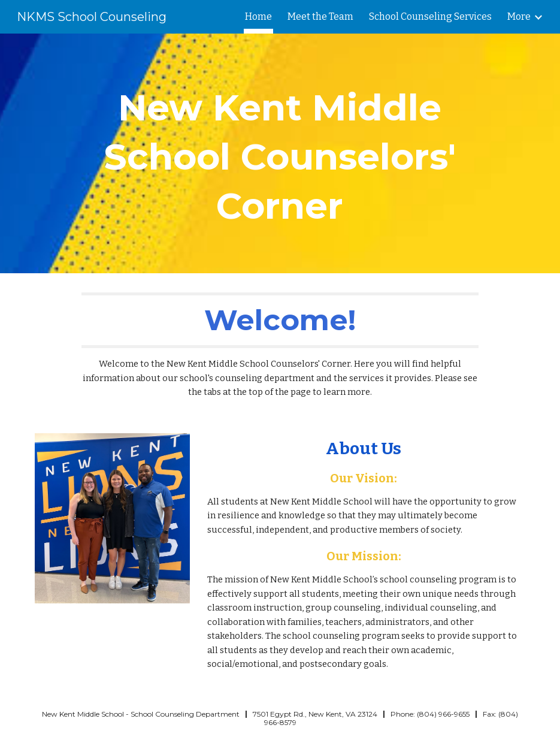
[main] (280, 153)
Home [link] (258, 16)
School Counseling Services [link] (430, 16)
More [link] (519, 16)
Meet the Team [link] (320, 16)
